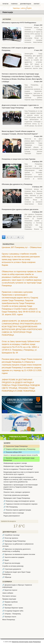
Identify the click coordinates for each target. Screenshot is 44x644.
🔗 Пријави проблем (10, 602)
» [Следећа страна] (22, 237)
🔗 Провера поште (9, 617)
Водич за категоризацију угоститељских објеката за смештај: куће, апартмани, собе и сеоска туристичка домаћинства (20, 479)
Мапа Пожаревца (9, 620)
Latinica (23, 8)
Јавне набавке (8, 593)
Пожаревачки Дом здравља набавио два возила (20, 209)
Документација (26, 4)
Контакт (37, 4)
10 (18, 237)
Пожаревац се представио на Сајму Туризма (19, 159)
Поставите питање (9, 596)
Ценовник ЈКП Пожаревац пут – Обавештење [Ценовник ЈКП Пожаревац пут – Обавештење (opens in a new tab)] (22, 247)
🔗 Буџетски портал (10, 590)
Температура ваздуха (8, 521)
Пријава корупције (9, 599)
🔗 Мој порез (7, 605)
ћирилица (16, 8)
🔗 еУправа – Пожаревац (12, 614)
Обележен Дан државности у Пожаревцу (17, 184)
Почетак (5, 4)
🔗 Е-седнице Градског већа (13, 611)
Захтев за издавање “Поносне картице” (18, 469)
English (29, 8)
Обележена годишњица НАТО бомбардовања (19, 23)
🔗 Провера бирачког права (13, 608)
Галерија (14, 4)
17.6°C (19, 526)
